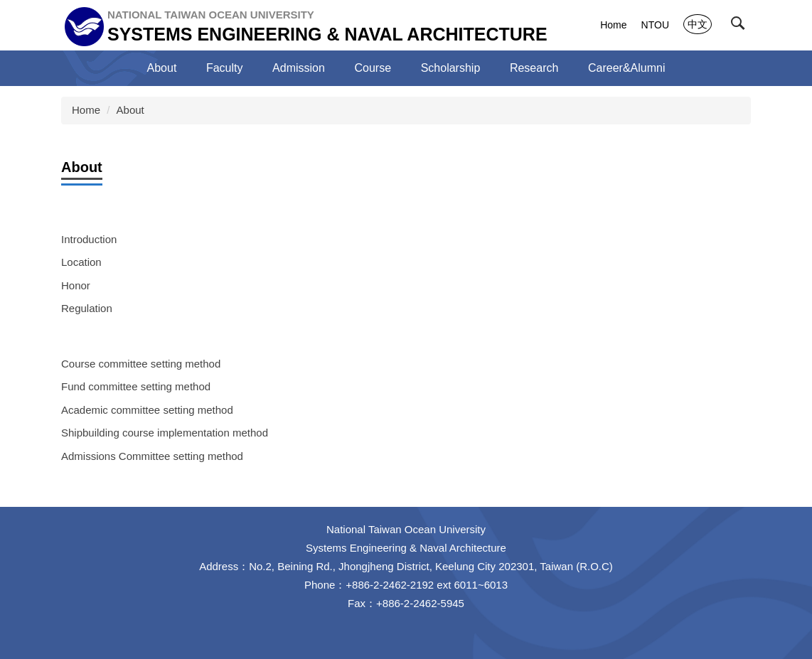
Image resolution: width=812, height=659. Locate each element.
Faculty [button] (225, 68)
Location (81, 262)
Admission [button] (299, 68)
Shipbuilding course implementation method (165, 433)
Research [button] (534, 68)
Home (613, 25)
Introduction (89, 239)
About (130, 110)
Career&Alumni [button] (626, 68)
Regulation (87, 308)
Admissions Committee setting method (152, 456)
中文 (698, 24)
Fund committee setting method (136, 386)
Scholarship (451, 68)
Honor (76, 285)
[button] (741, 26)
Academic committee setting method (147, 410)
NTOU (655, 25)
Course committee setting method (141, 364)
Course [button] (373, 68)
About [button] (162, 68)
